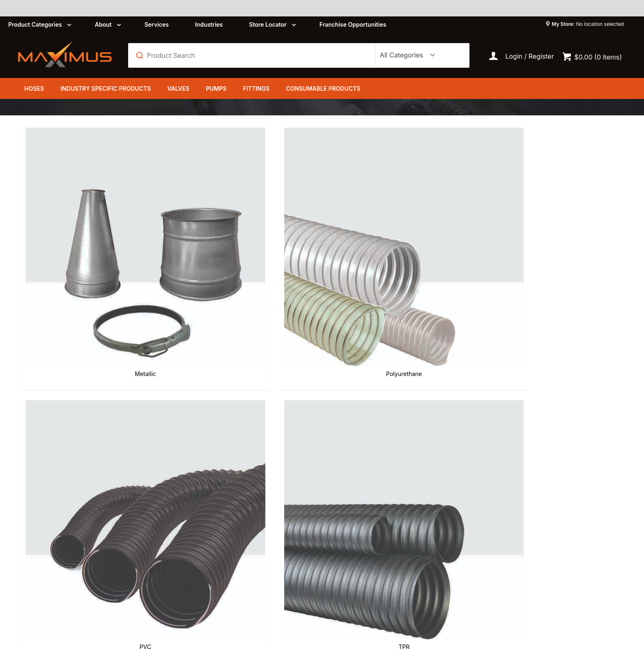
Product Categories (35, 24)
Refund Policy (357, 518)
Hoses (34, 88)
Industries (209, 24)
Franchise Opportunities (353, 24)
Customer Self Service (132, 607)
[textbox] (256, 55)
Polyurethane (169, 222)
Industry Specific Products (106, 88)
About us (224, 518)
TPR (373, 222)
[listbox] (406, 55)
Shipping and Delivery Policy (380, 533)
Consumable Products (323, 88)
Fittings (256, 88)
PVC (271, 222)
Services (157, 24)
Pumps (216, 88)
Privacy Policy (233, 533)
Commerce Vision (213, 607)
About (103, 24)
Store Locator (268, 24)
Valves (178, 88)
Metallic (67, 222)
